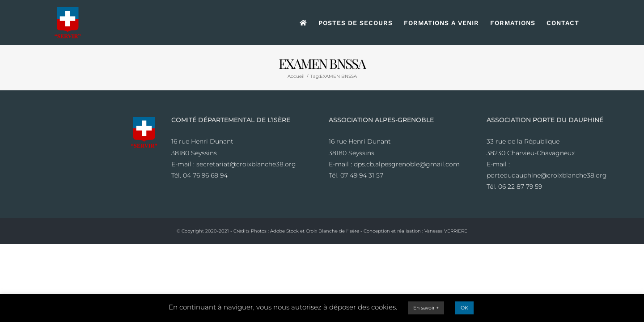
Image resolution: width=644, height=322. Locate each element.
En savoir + (426, 308)
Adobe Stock (284, 231)
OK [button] (464, 308)
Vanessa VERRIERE (446, 231)
